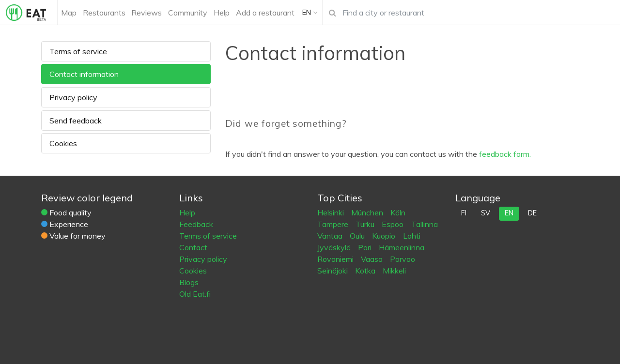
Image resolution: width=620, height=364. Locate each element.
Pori (366, 247)
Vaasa (373, 259)
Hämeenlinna (402, 247)
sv (486, 213)
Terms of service (78, 51)
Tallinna (425, 224)
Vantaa (331, 236)
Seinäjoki (333, 271)
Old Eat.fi (195, 294)
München (368, 212)
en (509, 213)
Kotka (366, 271)
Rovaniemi (336, 259)
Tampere (334, 224)
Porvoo (403, 259)
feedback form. (505, 154)
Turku (366, 224)
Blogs (189, 282)
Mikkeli (394, 271)
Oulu (358, 236)
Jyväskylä (335, 247)
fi (464, 213)
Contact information (84, 74)
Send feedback (76, 121)
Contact (193, 247)
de (532, 213)
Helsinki (332, 212)
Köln (398, 212)
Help (187, 212)
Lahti (412, 236)
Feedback (196, 224)
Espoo (394, 224)
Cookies (63, 143)
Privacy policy (73, 97)
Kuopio (385, 236)
